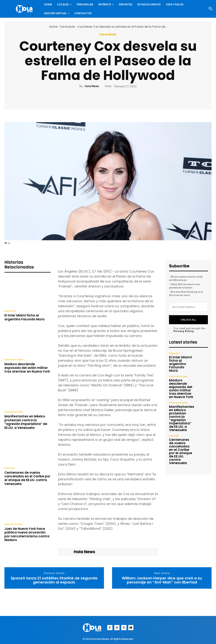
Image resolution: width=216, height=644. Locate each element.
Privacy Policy (184, 331)
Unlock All (188, 320)
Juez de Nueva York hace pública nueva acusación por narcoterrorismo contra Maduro (27, 534)
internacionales (14, 360)
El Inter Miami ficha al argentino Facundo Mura (24, 317)
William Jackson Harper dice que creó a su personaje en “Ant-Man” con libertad (162, 580)
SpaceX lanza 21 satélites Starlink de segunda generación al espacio (54, 580)
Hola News (92, 86)
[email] (188, 307)
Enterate (9, 468)
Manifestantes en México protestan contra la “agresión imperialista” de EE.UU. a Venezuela (26, 422)
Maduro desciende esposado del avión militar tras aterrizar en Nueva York (27, 368)
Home (53, 27)
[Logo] (25, 9)
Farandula (67, 27)
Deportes (10, 311)
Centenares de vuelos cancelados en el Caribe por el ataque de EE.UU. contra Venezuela (27, 478)
